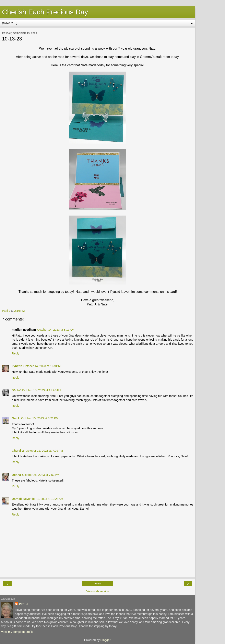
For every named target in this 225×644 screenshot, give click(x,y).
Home (98, 584)
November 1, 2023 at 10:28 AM (43, 499)
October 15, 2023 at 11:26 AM (42, 390)
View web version (98, 591)
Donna (16, 475)
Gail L (16, 418)
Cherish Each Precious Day (45, 12)
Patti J (23, 604)
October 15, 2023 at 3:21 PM (40, 418)
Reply (16, 353)
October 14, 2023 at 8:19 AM (56, 330)
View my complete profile (17, 632)
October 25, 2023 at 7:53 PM (41, 475)
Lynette (17, 366)
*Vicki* (16, 390)
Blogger (105, 640)
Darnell (17, 499)
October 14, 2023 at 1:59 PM (42, 366)
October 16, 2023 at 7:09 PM (44, 451)
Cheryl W (18, 451)
